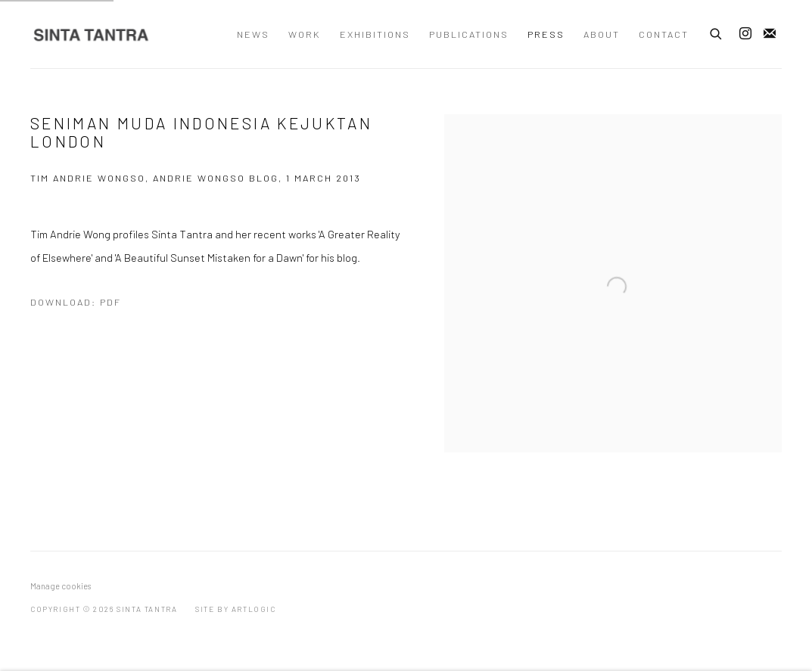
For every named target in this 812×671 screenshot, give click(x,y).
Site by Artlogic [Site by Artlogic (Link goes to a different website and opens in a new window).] (236, 609)
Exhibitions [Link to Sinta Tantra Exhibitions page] (375, 34)
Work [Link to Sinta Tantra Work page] (305, 34)
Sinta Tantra (91, 34)
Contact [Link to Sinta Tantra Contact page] (664, 34)
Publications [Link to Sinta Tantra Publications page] (469, 34)
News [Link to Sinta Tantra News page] (253, 34)
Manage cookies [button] (61, 586)
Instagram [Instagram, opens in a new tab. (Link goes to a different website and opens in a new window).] (745, 34)
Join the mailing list (770, 34)
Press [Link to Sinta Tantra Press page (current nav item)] (546, 34)
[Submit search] (717, 32)
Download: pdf (76, 302)
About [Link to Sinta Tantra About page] (602, 34)
